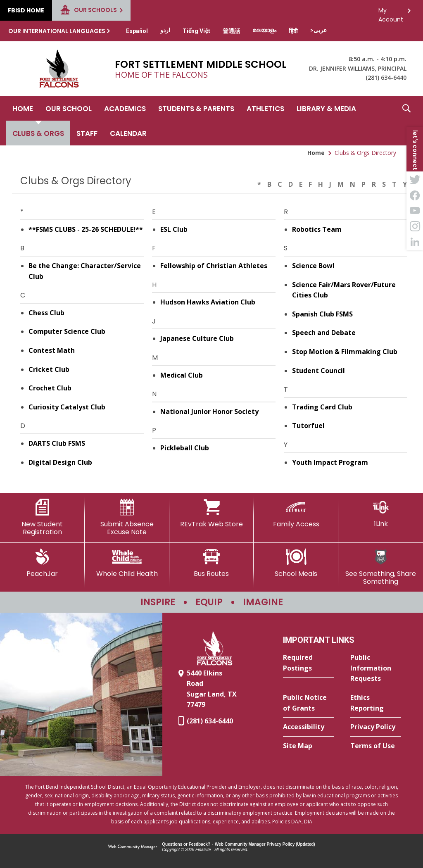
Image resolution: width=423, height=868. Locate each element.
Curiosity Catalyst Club (67, 407)
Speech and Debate (324, 333)
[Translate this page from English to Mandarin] (231, 31)
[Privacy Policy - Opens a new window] (376, 727)
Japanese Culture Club (197, 338)
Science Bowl (313, 266)
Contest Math (52, 350)
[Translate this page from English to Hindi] (293, 31)
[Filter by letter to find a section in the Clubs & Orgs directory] (331, 180)
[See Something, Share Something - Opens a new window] (381, 567)
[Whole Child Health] (127, 563)
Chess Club (46, 313)
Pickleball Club (185, 448)
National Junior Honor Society (209, 411)
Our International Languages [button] (57, 31)
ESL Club (174, 229)
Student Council (318, 371)
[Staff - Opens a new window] (87, 133)
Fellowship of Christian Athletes (214, 266)
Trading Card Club (322, 407)
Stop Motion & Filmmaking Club (345, 352)
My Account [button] (391, 13)
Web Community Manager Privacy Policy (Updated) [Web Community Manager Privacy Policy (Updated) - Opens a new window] (265, 844)
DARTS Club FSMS (57, 443)
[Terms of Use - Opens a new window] (376, 746)
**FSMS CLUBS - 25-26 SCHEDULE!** (86, 229)
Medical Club (182, 375)
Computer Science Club (67, 331)
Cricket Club (49, 369)
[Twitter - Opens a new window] (415, 179)
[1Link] (381, 513)
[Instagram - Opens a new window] (415, 226)
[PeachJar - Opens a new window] (42, 563)
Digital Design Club (60, 462)
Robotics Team (317, 229)
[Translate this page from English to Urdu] (165, 30)
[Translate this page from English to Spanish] (137, 31)
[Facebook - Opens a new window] (415, 195)
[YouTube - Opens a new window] (415, 211)
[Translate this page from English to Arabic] (318, 30)
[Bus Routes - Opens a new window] (212, 563)
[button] (406, 121)
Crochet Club (50, 388)
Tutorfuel (308, 426)
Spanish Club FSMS (322, 314)
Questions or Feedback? (186, 844)
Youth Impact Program (330, 462)
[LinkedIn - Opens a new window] (415, 242)
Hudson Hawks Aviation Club (208, 302)
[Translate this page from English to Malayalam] (264, 30)
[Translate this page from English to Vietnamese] (196, 31)
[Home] (23, 108)
